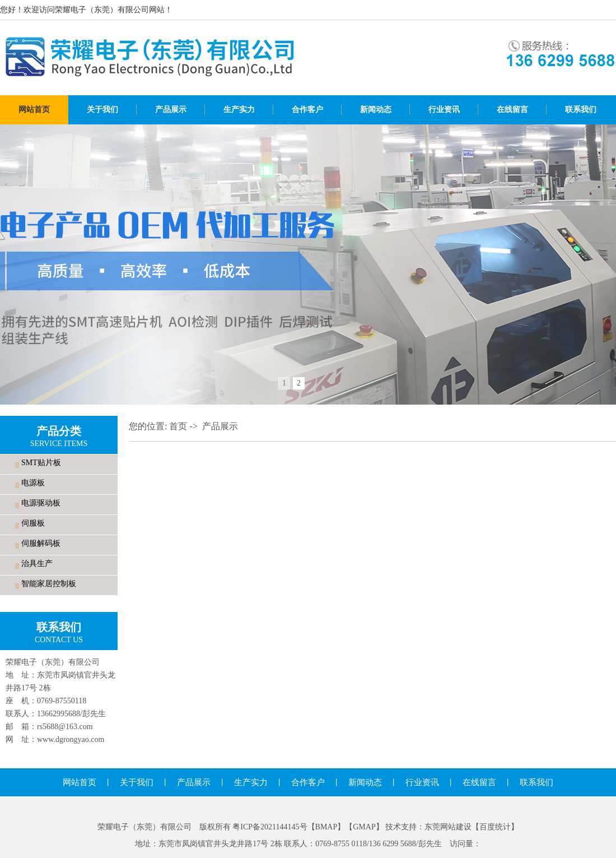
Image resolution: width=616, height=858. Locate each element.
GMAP (364, 827)
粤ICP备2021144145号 (270, 827)
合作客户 (307, 110)
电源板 (33, 483)
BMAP (326, 827)
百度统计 (495, 827)
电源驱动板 (41, 503)
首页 (178, 426)
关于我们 (102, 110)
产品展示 (171, 110)
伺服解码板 (41, 543)
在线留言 (512, 110)
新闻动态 (376, 110)
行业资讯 (444, 110)
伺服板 (33, 523)
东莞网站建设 (448, 827)
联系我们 (581, 110)
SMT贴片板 (41, 463)
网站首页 (34, 110)
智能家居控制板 (49, 584)
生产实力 (239, 110)
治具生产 (37, 564)
